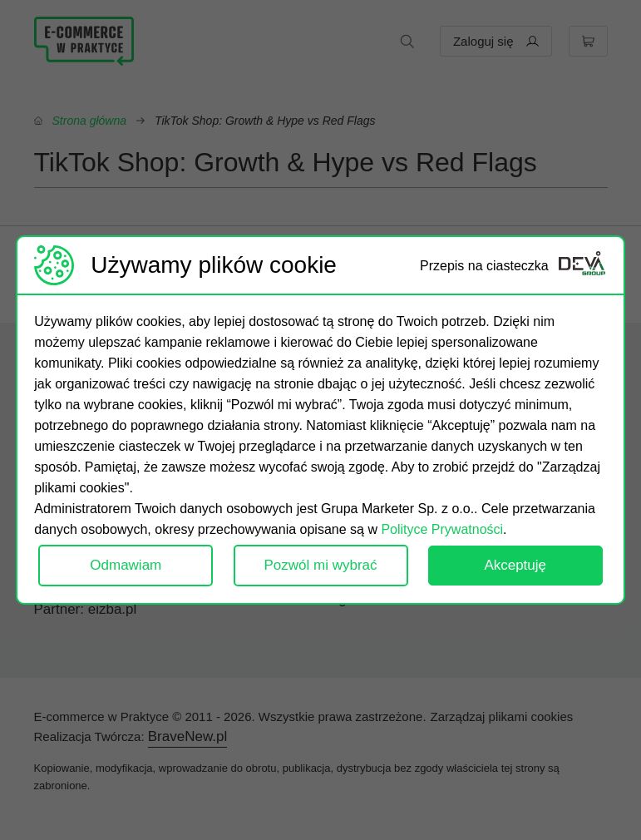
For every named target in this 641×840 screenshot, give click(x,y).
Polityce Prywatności (442, 529)
